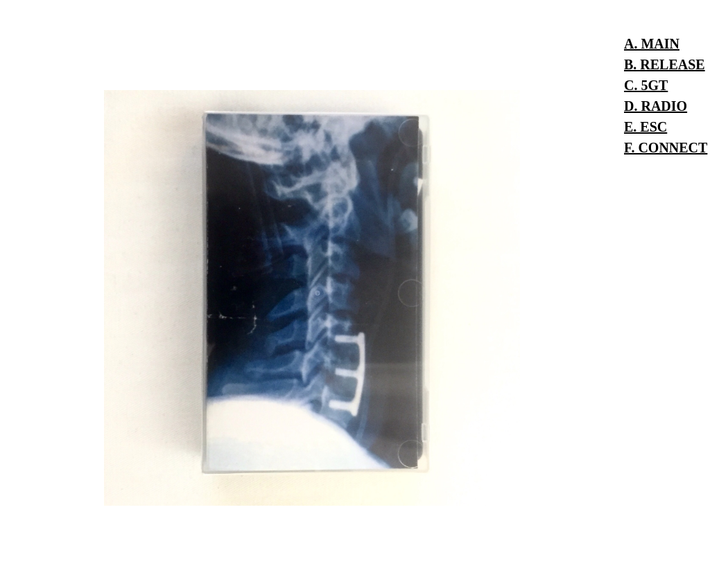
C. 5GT (646, 85)
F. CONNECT (666, 148)
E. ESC (645, 127)
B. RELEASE (665, 64)
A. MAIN (652, 44)
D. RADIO (656, 106)
